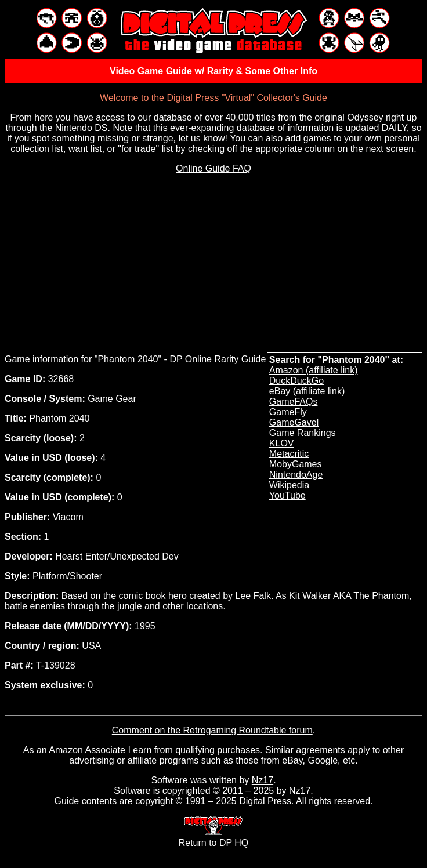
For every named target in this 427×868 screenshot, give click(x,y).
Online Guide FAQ (213, 168)
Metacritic (289, 454)
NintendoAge (296, 475)
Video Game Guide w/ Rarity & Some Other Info (213, 71)
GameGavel (294, 422)
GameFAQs (294, 402)
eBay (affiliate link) (307, 391)
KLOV (282, 443)
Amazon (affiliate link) (314, 370)
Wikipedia (289, 485)
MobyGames (296, 464)
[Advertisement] (214, 264)
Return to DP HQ (214, 838)
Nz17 (263, 780)
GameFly (288, 412)
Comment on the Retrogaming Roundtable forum (212, 730)
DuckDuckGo (296, 381)
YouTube (287, 495)
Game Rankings (303, 433)
